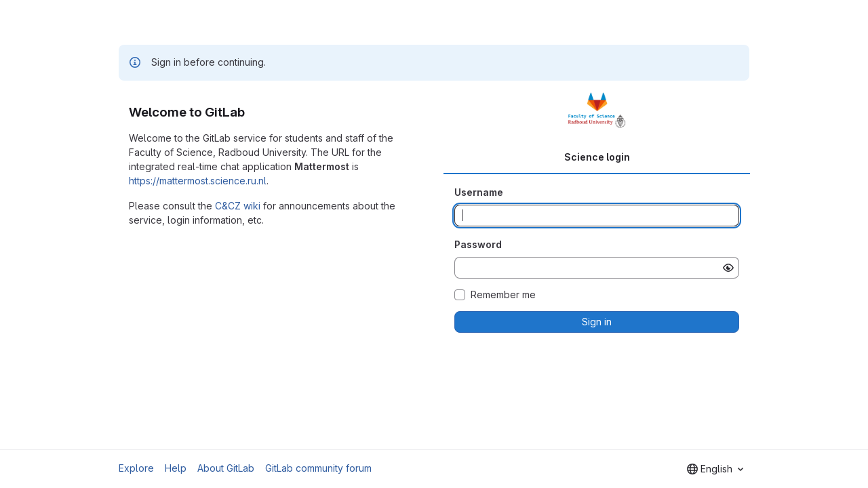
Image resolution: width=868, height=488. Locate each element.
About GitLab (226, 468)
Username (479, 192)
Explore (136, 468)
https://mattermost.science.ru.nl (198, 181)
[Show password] (728, 268)
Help (176, 468)
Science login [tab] (597, 157)
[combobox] (715, 469)
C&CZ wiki (238, 206)
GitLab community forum (318, 468)
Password (478, 244)
